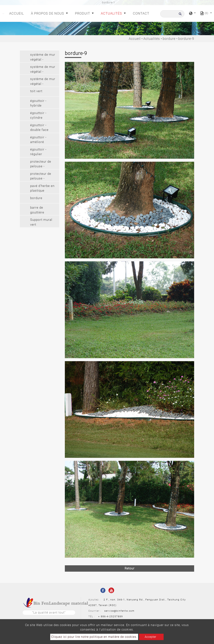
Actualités (152, 39)
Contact (141, 13)
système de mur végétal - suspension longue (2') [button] (43, 82)
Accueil (17, 13)
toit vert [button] (36, 91)
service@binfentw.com (119, 611)
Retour (129, 568)
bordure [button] (36, 198)
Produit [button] (83, 13)
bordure (169, 39)
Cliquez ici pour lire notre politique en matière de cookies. (94, 637)
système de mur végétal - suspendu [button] (43, 70)
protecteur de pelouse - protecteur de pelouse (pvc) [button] (41, 177)
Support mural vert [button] (41, 222)
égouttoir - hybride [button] (38, 103)
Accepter (150, 637)
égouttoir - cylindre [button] (38, 115)
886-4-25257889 (112, 617)
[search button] (180, 15)
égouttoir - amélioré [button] (38, 140)
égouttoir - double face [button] (39, 127)
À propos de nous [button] (48, 13)
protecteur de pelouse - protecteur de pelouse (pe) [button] (41, 164)
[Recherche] (172, 14)
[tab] (40, 56)
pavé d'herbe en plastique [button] (42, 188)
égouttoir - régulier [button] (38, 152)
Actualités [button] (112, 13)
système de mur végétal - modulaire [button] (43, 57)
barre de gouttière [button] (37, 210)
